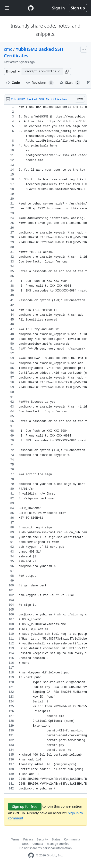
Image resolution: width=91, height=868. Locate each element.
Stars (70, 83)
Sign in (58, 8)
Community (72, 839)
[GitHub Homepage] (31, 855)
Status (56, 839)
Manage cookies (58, 844)
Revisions (40, 83)
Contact (38, 844)
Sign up (78, 8)
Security (42, 839)
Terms (15, 839)
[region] (45, 448)
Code (13, 83)
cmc (8, 49)
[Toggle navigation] (7, 8)
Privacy (28, 839)
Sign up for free (25, 806)
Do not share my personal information (46, 848)
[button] (67, 72)
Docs (25, 844)
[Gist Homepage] (31, 8)
